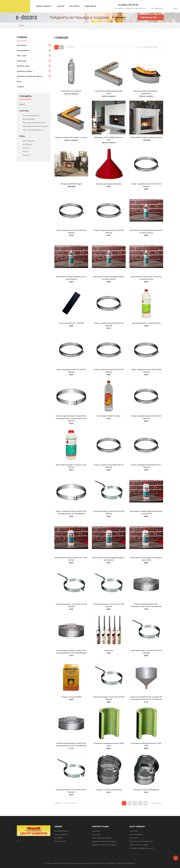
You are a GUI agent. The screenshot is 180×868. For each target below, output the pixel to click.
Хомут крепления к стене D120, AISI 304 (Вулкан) (71, 605)
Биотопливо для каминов (71, 91)
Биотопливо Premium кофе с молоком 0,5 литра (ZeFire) (146, 278)
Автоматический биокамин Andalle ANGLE (109, 92)
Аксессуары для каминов (102, 838)
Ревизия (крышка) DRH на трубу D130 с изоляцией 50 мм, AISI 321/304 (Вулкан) (71, 745)
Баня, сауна (22, 56)
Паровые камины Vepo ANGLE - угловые (71, 137)
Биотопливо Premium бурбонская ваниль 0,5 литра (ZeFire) (146, 232)
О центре (61, 6)
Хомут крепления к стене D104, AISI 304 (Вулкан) (109, 512)
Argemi (26, 155)
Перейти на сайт (151, 18)
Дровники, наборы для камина (30, 76)
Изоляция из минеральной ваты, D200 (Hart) (109, 745)
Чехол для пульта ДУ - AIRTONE (71, 323)
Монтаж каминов (136, 835)
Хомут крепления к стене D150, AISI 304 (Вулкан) (109, 698)
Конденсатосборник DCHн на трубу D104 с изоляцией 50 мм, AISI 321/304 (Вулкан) (146, 698)
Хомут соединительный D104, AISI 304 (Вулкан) (146, 185)
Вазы (19, 82)
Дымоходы (22, 61)
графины (21, 87)
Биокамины (22, 45)
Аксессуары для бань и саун (34, 123)
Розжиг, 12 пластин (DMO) (71, 697)
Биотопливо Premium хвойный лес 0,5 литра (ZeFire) (71, 278)
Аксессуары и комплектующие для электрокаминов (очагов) (36, 126)
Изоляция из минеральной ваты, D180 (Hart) (146, 745)
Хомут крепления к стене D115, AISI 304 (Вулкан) (109, 605)
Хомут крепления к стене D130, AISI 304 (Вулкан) (146, 652)
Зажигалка (109, 650)
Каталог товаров (43, 6)
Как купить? (74, 6)
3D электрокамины (31, 116)
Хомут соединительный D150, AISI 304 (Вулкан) (109, 371)
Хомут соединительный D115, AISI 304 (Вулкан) (109, 232)
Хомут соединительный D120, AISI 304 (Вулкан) (71, 232)
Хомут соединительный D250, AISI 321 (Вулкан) (109, 466)
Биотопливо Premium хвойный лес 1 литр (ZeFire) (71, 559)
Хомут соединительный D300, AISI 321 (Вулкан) (146, 466)
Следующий (156, 803)
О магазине (134, 831)
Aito (26, 148)
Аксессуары (29, 119)
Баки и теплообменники (33, 130)
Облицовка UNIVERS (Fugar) (71, 184)
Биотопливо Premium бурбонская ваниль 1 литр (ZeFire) (146, 512)
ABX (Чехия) (29, 141)
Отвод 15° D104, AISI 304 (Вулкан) (109, 790)
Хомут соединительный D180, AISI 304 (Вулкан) (146, 371)
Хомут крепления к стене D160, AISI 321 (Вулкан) (71, 791)
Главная (22, 37)
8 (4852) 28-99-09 (121, 4)
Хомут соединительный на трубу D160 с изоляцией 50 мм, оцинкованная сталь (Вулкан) (71, 418)
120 (146, 803)
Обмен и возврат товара (139, 845)
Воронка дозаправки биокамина (109, 184)
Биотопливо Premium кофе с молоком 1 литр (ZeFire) (146, 559)
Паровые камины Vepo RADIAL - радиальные (146, 92)
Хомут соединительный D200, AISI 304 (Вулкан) (146, 417)
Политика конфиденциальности (142, 848)
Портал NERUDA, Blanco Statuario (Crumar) (146, 137)
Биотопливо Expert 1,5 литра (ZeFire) (146, 323)
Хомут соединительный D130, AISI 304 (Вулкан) (109, 324)
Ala (26, 152)
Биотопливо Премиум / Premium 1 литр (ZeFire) (71, 466)
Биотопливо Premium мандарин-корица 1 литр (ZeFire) (109, 559)
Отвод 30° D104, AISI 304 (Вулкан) (146, 790)
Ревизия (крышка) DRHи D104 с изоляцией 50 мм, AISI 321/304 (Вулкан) (146, 605)
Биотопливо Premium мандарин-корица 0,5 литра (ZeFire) (109, 278)
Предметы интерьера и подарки (104, 845)
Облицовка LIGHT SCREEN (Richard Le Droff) (109, 139)
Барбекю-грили (23, 66)
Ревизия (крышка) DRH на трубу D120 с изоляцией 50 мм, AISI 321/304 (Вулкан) (71, 652)
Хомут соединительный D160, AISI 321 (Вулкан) (71, 371)
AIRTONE (28, 144)
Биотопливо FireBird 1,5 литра (109, 416)
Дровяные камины (25, 71)
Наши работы (90, 6)
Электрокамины (23, 50)
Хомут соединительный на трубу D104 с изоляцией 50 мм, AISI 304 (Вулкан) (71, 512)
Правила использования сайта (141, 841)
